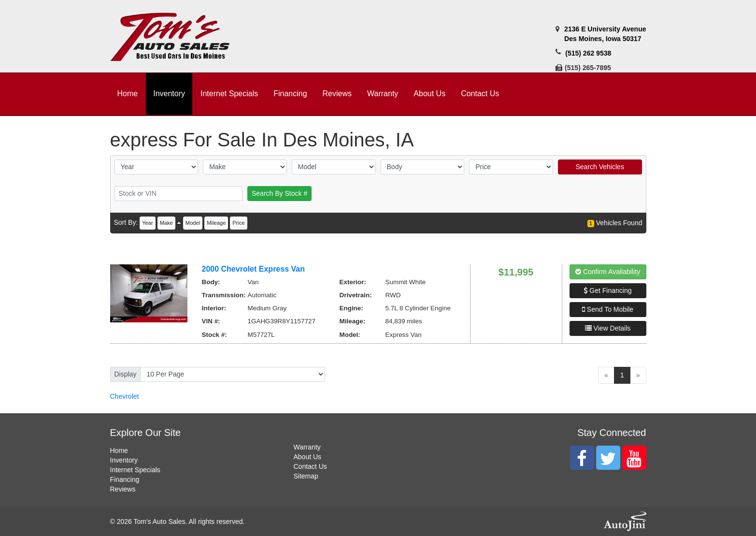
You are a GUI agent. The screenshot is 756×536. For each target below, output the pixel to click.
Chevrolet (125, 396)
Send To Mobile (608, 309)
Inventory (124, 460)
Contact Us (310, 466)
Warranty (307, 447)
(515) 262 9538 (588, 53)
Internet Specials (135, 470)
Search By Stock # (279, 193)
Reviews (123, 489)
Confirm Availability (608, 272)
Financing (125, 479)
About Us (308, 457)
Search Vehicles (599, 167)
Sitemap (306, 476)
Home (119, 450)
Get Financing (607, 290)
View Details (608, 328)
